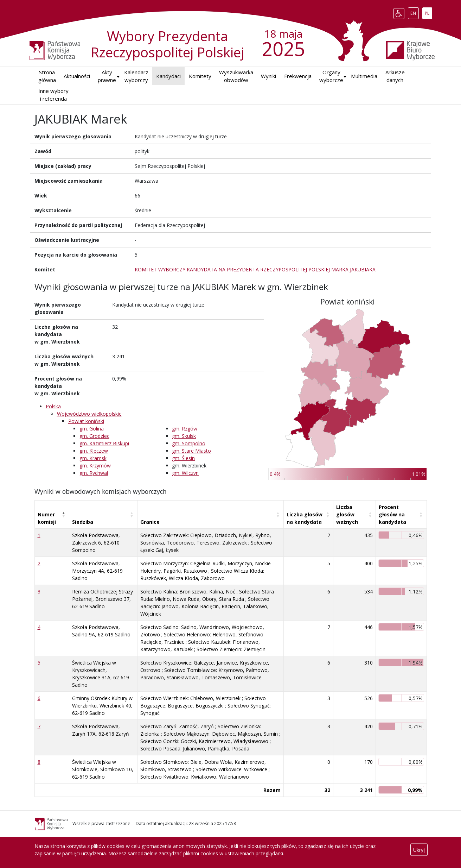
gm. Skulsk (184, 436)
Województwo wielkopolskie (89, 414)
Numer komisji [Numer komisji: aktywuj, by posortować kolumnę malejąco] (47, 518)
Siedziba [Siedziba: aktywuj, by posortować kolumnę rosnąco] (83, 522)
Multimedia (364, 76)
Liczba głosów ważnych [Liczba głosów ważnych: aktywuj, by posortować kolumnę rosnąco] (347, 514)
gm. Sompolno (189, 443)
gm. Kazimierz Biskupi (104, 443)
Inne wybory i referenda (53, 95)
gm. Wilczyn (185, 473)
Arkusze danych (395, 76)
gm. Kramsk (93, 458)
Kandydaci (168, 76)
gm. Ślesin (183, 458)
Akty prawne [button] (107, 76)
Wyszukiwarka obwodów (236, 76)
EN (414, 12)
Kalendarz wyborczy (136, 76)
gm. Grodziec (94, 436)
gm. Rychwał (94, 473)
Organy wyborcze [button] (331, 76)
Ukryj (419, 850)
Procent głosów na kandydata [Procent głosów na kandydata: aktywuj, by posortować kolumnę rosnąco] (392, 514)
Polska (53, 406)
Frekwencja (298, 76)
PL (428, 12)
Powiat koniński (86, 421)
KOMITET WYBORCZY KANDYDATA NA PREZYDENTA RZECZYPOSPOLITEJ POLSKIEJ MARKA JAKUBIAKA (255, 269)
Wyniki (268, 76)
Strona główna (47, 76)
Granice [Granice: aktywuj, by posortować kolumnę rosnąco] (150, 522)
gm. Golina (92, 429)
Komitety (200, 76)
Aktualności (77, 76)
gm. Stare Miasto (191, 451)
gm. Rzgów (185, 429)
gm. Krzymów (95, 466)
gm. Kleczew (94, 451)
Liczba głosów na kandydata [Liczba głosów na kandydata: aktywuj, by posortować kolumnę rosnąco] (305, 518)
